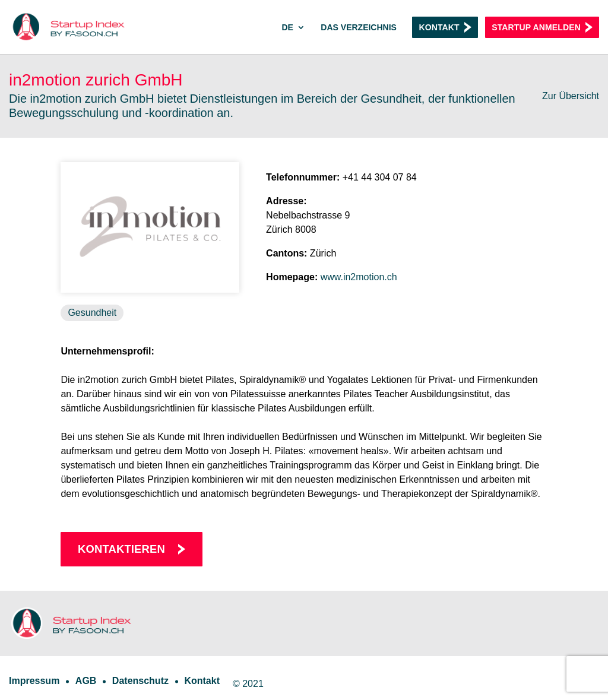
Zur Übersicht (571, 96)
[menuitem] (293, 39)
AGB (86, 681)
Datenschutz (140, 681)
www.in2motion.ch (359, 277)
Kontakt (439, 27)
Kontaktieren (121, 549)
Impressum (34, 681)
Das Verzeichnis (359, 28)
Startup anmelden (536, 27)
